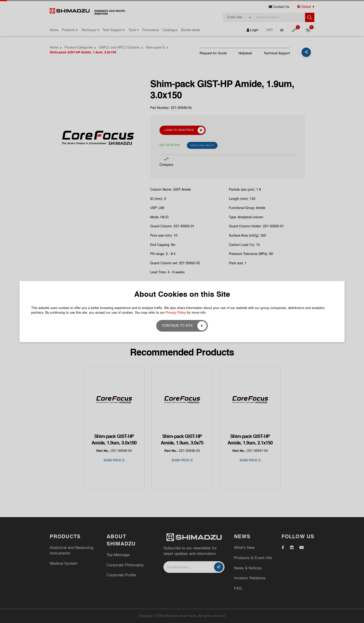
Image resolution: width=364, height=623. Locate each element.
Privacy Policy (176, 313)
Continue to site (177, 326)
